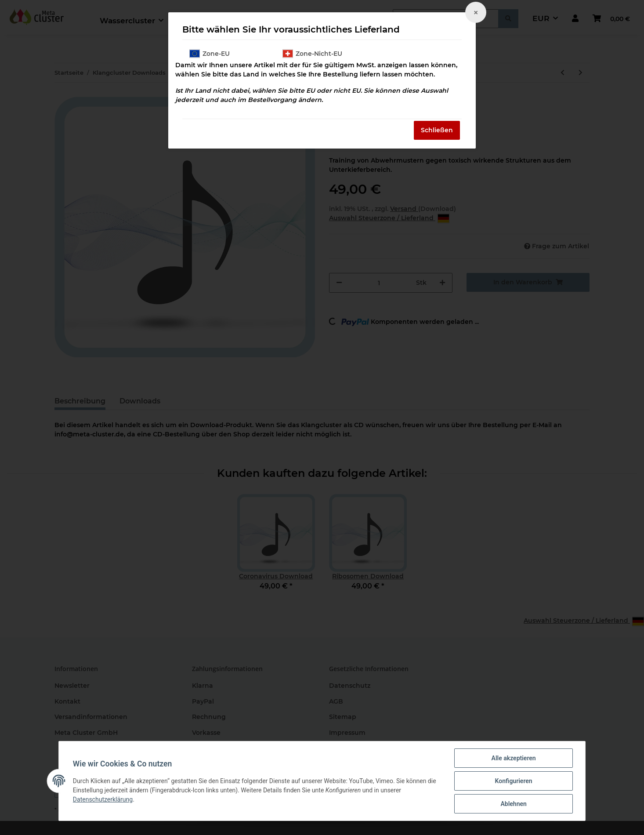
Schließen (437, 130)
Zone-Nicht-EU (312, 54)
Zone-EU (210, 54)
